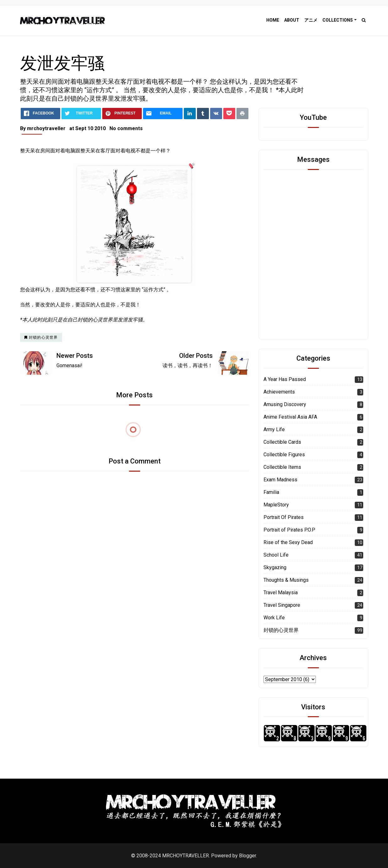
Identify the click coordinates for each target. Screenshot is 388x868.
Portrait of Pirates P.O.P (289, 530)
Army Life (274, 429)
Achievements (279, 392)
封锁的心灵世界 (281, 630)
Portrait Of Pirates (284, 517)
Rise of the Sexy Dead (288, 542)
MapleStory (276, 505)
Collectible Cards (282, 442)
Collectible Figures (284, 455)
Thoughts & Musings (286, 580)
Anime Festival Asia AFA (290, 417)
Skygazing (275, 567)
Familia (271, 492)
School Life (276, 555)
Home (273, 20)
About (292, 20)
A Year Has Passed (285, 379)
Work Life (274, 618)
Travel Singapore (282, 605)
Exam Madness (280, 480)
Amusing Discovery (285, 404)
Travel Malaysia (281, 593)
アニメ (311, 20)
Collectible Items (282, 467)
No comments (126, 128)
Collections (338, 20)
